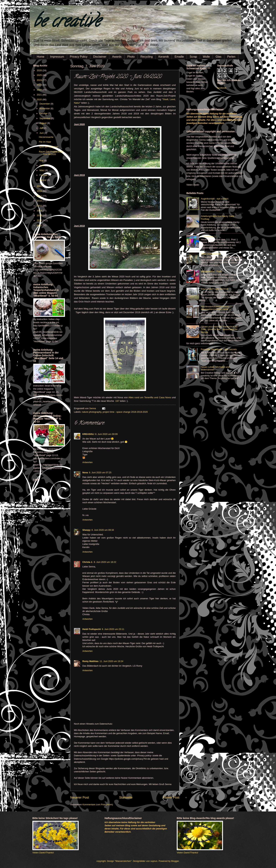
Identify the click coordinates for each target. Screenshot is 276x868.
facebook (222, 88)
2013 (40, 215)
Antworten (87, 462)
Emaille (179, 57)
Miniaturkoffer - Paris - (212, 271)
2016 (40, 201)
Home (41, 57)
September (45, 118)
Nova (85, 473)
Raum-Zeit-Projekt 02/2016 (214, 289)
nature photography (92, 412)
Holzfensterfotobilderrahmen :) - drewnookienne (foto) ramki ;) (217, 308)
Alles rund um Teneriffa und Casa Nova (150, 397)
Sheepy (86, 530)
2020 (40, 99)
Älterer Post (171, 798)
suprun (154, 861)
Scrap (193, 57)
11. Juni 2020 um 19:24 (112, 661)
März (42, 170)
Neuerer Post (80, 798)
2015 (40, 206)
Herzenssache (46, 137)
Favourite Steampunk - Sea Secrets (219, 349)
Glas (219, 57)
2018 (40, 191)
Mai (42, 160)
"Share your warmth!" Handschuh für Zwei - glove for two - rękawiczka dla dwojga (219, 329)
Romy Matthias (90, 661)
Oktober (44, 113)
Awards (117, 57)
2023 (40, 85)
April (42, 165)
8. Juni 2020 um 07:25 (100, 473)
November (45, 108)
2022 (40, 90)
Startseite (126, 798)
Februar (44, 175)
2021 (40, 95)
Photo (131, 57)
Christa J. (88, 562)
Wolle (206, 57)
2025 (40, 75)
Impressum (57, 57)
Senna (93, 408)
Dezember (45, 104)
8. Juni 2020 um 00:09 (106, 434)
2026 (40, 70)
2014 (40, 211)
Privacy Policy (79, 57)
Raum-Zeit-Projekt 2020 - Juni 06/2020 (51, 153)
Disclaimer (100, 57)
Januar (43, 180)
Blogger (175, 861)
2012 (40, 220)
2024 (40, 80)
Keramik (164, 57)
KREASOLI (88, 434)
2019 (40, 186)
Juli (41, 128)
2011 (40, 225)
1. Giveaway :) (208, 236)
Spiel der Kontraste (49, 147)
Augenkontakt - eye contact (215, 199)
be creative (67, 23)
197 (117, 401)
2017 (40, 196)
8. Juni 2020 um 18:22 (105, 562)
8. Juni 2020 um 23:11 (113, 629)
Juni (42, 133)
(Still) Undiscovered (211, 254)
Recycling (147, 57)
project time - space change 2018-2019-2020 (125, 412)
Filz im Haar (45, 142)
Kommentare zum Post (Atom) (98, 804)
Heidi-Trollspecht (92, 629)
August (43, 123)
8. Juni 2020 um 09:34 (103, 530)
